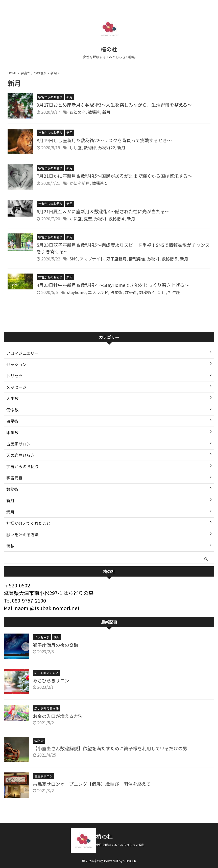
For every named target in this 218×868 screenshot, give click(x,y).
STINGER (130, 861)
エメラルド (98, 292)
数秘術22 (107, 147)
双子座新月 (116, 259)
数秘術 (94, 112)
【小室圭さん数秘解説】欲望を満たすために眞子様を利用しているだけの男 (110, 748)
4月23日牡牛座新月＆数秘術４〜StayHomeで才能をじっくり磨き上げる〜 (113, 285)
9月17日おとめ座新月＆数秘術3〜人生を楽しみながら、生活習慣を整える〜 (114, 105)
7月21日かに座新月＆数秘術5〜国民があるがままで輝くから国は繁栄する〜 (114, 176)
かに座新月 (80, 183)
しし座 (76, 147)
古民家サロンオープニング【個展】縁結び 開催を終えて (92, 784)
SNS (74, 259)
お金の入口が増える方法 (58, 716)
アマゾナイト (92, 259)
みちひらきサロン (51, 680)
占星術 (116, 292)
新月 (106, 112)
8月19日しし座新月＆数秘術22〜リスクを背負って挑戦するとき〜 (104, 140)
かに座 (76, 219)
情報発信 (137, 259)
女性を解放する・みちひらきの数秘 (122, 845)
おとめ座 (78, 112)
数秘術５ (100, 183)
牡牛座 (174, 292)
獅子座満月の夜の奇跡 (56, 645)
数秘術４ (117, 219)
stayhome (76, 292)
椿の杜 (109, 49)
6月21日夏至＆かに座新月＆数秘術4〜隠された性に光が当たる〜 (103, 211)
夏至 (88, 219)
